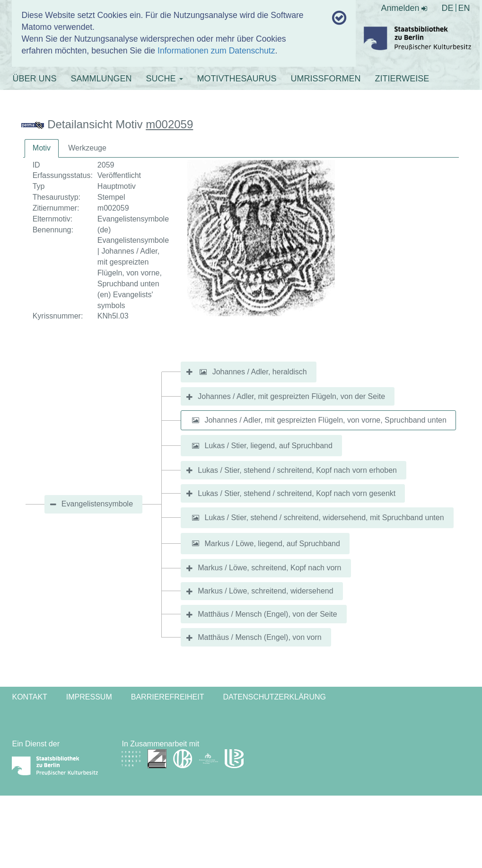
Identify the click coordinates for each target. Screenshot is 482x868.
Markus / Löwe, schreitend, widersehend (265, 591)
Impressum (89, 697)
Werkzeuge (87, 148)
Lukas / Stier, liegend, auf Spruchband (268, 446)
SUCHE (165, 79)
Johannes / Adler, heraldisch (260, 372)
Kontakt (29, 697)
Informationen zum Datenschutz (216, 51)
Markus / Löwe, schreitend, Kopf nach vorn (269, 568)
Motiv (42, 148)
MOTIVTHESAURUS (237, 79)
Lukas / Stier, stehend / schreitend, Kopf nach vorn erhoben (297, 470)
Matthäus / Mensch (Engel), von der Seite (267, 614)
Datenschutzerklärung (274, 697)
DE (447, 8)
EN (464, 8)
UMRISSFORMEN (326, 79)
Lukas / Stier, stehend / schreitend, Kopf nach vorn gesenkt (297, 493)
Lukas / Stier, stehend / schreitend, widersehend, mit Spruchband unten (324, 518)
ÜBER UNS (34, 79)
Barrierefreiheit (168, 697)
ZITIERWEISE (402, 79)
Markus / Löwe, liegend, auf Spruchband (272, 543)
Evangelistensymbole (97, 504)
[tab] (42, 148)
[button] (203, 372)
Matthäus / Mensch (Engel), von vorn (259, 637)
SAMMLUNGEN (101, 79)
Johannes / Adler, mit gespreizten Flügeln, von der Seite (291, 396)
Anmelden (404, 8)
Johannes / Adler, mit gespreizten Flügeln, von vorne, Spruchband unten (325, 420)
